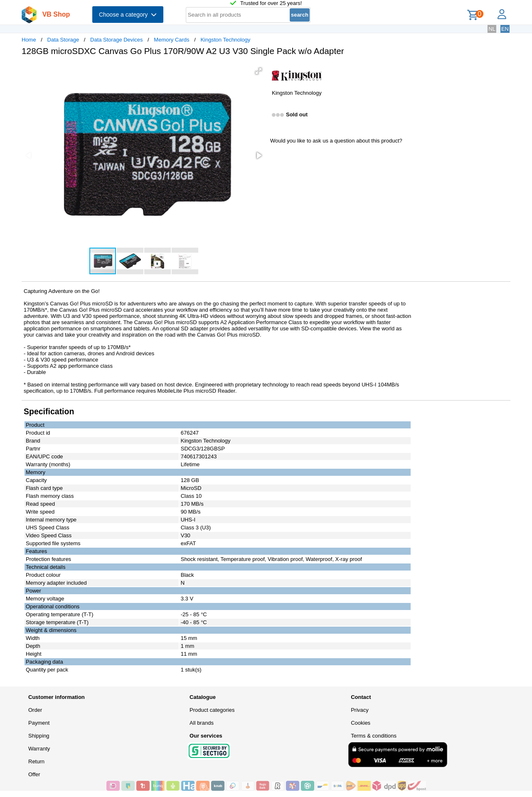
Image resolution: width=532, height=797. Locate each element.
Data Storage (63, 40)
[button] (259, 71)
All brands (202, 723)
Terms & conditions (374, 736)
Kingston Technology (225, 40)
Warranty (39, 749)
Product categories (212, 710)
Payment (39, 723)
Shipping (39, 736)
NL (492, 29)
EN (505, 29)
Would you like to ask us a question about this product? (336, 141)
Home (29, 40)
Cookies (361, 723)
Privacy (360, 710)
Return (36, 761)
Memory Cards (171, 40)
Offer (34, 774)
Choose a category (128, 15)
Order (35, 710)
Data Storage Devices (116, 40)
